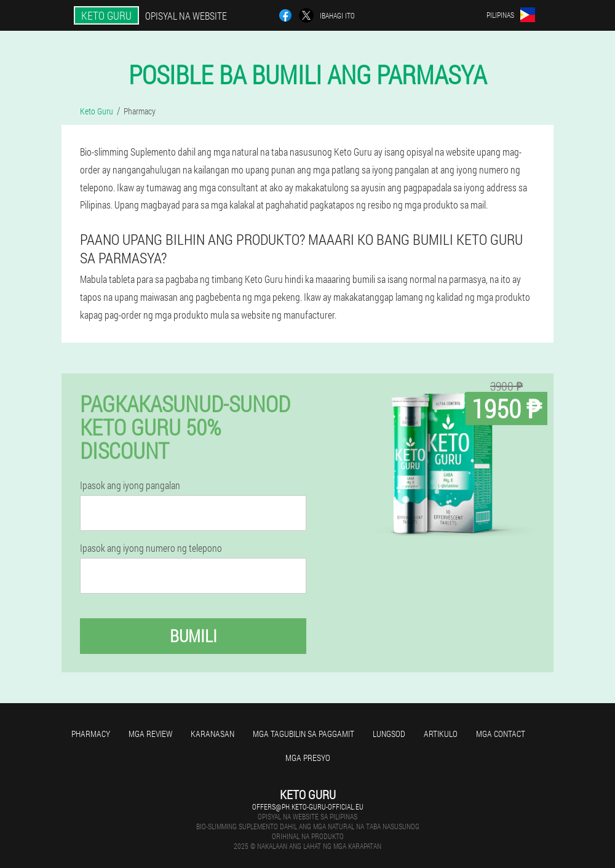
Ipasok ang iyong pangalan (130, 485)
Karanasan (212, 734)
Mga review (150, 734)
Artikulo (441, 734)
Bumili (193, 636)
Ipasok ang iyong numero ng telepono (151, 548)
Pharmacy (91, 734)
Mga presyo (308, 758)
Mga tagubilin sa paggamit (304, 734)
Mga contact (501, 734)
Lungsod (389, 734)
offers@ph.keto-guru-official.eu (308, 806)
